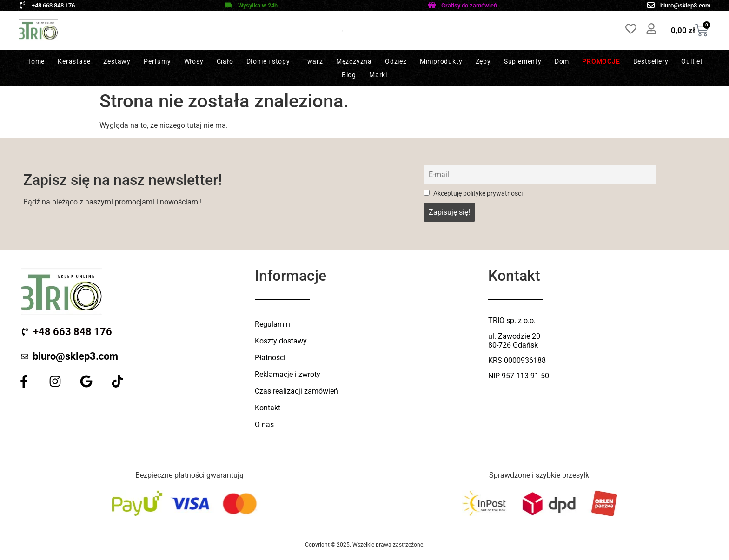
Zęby (483, 61)
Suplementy (523, 61)
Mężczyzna (354, 61)
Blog (349, 75)
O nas (264, 425)
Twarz (313, 61)
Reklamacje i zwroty (288, 374)
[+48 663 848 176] (22, 5)
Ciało (225, 61)
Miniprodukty (441, 61)
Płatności (270, 358)
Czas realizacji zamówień (296, 391)
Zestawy (117, 61)
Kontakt (268, 408)
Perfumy (157, 61)
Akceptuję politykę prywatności (473, 194)
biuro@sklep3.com (685, 5)
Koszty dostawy (281, 341)
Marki (378, 75)
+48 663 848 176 (53, 5)
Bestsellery (651, 61)
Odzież (396, 61)
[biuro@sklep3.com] (651, 5)
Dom (562, 61)
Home (35, 61)
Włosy (194, 61)
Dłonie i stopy (268, 61)
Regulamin (272, 324)
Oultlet (692, 61)
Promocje (601, 61)
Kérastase (74, 61)
